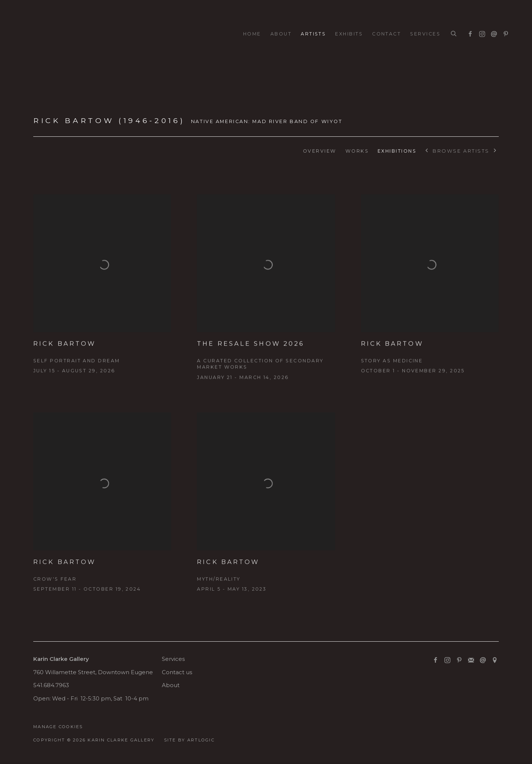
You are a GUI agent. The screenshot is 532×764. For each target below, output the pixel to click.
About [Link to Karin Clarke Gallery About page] (281, 34)
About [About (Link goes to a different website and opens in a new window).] (171, 685)
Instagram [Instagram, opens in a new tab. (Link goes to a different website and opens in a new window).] (480, 33)
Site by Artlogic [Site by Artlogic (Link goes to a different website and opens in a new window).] (189, 740)
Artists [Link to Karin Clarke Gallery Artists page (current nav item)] (313, 34)
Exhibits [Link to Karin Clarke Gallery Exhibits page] (349, 34)
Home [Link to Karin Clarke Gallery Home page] (252, 34)
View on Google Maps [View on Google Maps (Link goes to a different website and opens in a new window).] (495, 661)
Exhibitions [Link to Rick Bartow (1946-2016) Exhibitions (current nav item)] (397, 151)
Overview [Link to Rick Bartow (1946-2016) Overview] (320, 151)
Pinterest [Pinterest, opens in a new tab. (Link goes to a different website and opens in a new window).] (504, 33)
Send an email (492, 33)
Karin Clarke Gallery (44, 34)
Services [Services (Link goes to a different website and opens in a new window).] (173, 659)
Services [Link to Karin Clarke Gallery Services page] (425, 34)
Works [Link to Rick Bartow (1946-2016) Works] (357, 151)
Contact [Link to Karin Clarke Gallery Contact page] (386, 34)
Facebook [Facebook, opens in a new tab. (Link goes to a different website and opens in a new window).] (468, 33)
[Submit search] (454, 34)
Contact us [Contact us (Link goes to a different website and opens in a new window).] (177, 672)
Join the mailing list (471, 661)
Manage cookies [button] (58, 727)
